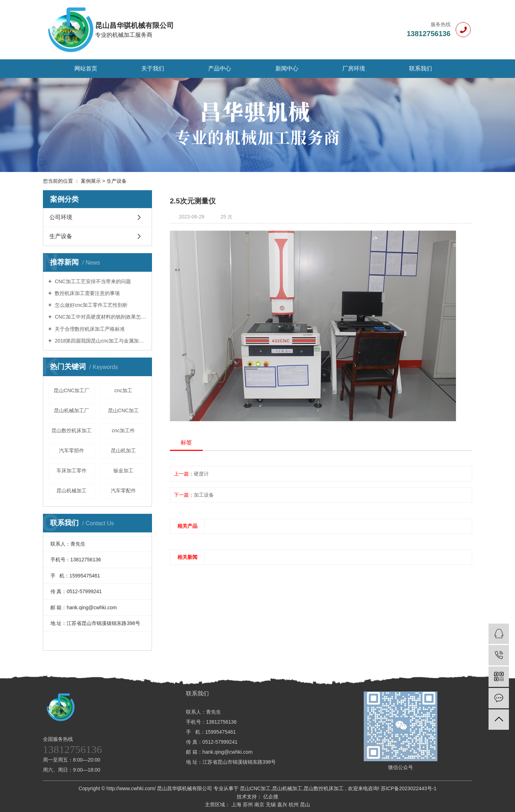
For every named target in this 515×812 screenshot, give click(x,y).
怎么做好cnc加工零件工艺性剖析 (90, 305)
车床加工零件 (72, 471)
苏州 (249, 804)
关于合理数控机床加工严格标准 (89, 329)
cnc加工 (123, 390)
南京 (260, 804)
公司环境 (61, 217)
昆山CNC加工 (123, 410)
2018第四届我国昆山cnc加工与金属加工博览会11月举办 (100, 341)
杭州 (294, 804)
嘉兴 (283, 804)
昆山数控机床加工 (72, 430)
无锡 (271, 804)
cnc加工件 (123, 430)
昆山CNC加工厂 (72, 390)
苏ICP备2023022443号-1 (409, 788)
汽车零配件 (123, 491)
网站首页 (86, 68)
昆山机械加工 (72, 491)
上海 (237, 804)
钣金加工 (123, 471)
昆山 (305, 804)
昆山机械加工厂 (72, 410)
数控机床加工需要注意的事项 (87, 293)
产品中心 (220, 68)
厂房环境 (354, 68)
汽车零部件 (72, 451)
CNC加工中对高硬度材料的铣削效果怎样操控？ (100, 317)
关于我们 (153, 68)
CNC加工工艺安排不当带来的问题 (92, 281)
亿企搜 (270, 797)
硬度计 (201, 474)
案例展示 (91, 181)
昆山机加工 (123, 451)
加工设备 (204, 495)
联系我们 (421, 68)
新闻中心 (287, 68)
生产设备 (117, 181)
